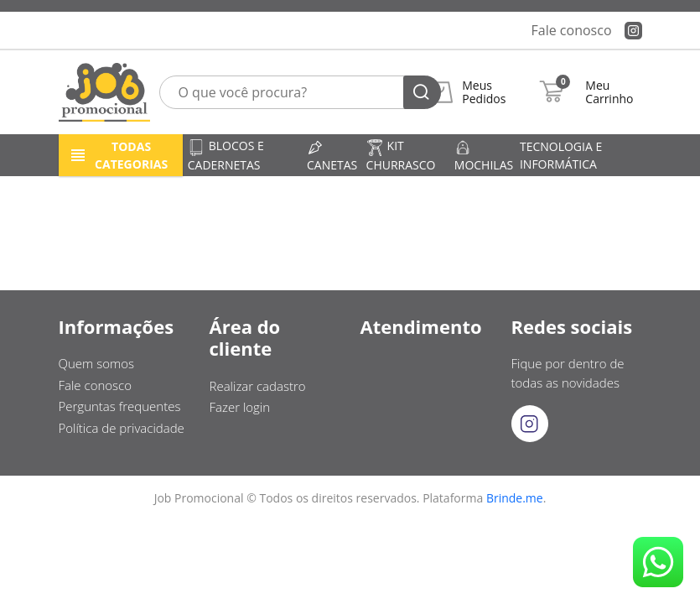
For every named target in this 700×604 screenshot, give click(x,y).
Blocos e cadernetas (226, 155)
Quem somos (97, 363)
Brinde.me (515, 498)
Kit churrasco (401, 155)
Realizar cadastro (258, 386)
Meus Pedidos (484, 92)
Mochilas (484, 156)
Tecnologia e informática (561, 155)
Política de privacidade (122, 428)
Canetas (332, 156)
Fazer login (240, 407)
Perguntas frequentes (120, 406)
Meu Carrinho (609, 92)
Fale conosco (572, 30)
